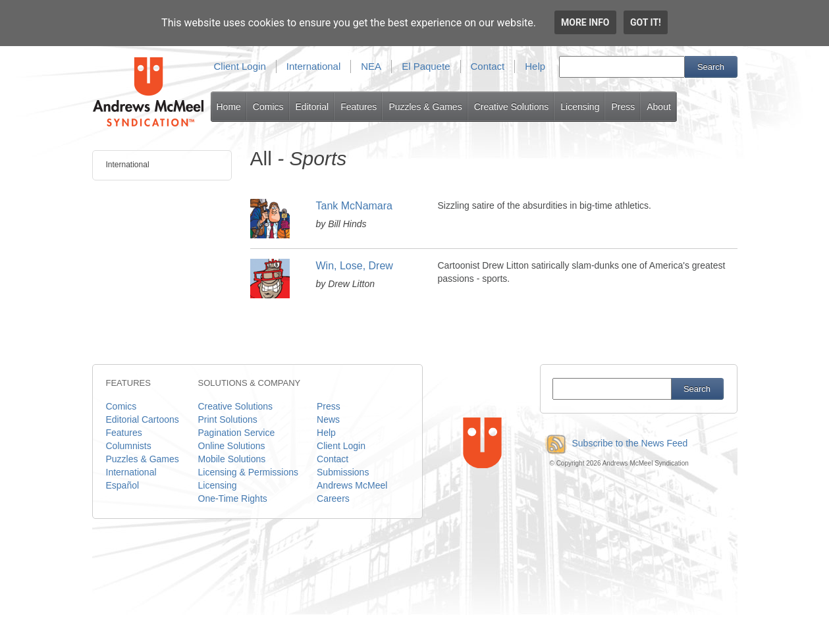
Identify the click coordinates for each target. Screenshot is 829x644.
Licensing (580, 107)
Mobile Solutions (232, 459)
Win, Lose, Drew (355, 266)
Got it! (646, 22)
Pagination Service (237, 433)
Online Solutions (232, 446)
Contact (488, 66)
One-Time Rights (233, 498)
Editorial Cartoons (143, 419)
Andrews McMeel (352, 485)
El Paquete (426, 66)
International (314, 66)
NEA (371, 66)
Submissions (343, 472)
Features (359, 107)
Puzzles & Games (425, 107)
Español (123, 485)
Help (535, 66)
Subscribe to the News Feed (614, 443)
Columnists (129, 446)
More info (585, 22)
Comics (268, 107)
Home (229, 107)
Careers (333, 498)
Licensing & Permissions (249, 472)
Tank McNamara (354, 206)
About (659, 107)
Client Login (240, 66)
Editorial (312, 107)
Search (711, 67)
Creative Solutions (512, 107)
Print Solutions (228, 419)
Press (623, 107)
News (328, 419)
